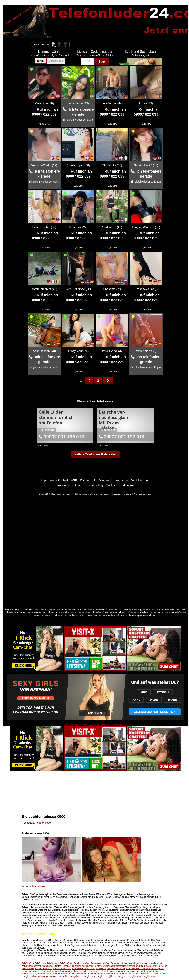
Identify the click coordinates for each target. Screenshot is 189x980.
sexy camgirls (143, 976)
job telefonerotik (86, 966)
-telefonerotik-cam (43, 969)
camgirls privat (57, 976)
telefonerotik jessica (134, 963)
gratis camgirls (129, 976)
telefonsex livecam (116, 971)
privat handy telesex (143, 974)
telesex (102, 974)
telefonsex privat (156, 969)
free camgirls (72, 976)
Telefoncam (41, 963)
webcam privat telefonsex (70, 971)
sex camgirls (98, 976)
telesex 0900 (43, 823)
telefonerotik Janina (51, 966)
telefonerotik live (70, 966)
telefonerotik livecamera (83, 969)
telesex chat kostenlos (87, 974)
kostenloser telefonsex (49, 974)
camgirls (157, 974)
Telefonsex (101, 969)
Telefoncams (53, 963)
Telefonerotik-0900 (62, 969)
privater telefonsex (116, 969)
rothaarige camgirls (40, 976)
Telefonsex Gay (30, 974)
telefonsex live (133, 971)
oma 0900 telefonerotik (147, 966)
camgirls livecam (113, 976)
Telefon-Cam (28, 963)
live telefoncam (68, 974)
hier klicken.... (41, 886)
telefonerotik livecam (105, 966)
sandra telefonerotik (32, 966)
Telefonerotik (117, 963)
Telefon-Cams (67, 963)
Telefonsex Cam (82, 963)
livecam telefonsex (48, 971)
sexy (153, 976)
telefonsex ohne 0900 (136, 969)
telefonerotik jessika (125, 966)
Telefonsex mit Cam (100, 963)
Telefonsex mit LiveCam (95, 971)
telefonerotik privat (153, 963)
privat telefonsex (30, 971)
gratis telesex (126, 974)
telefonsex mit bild (150, 971)
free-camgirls (85, 976)
